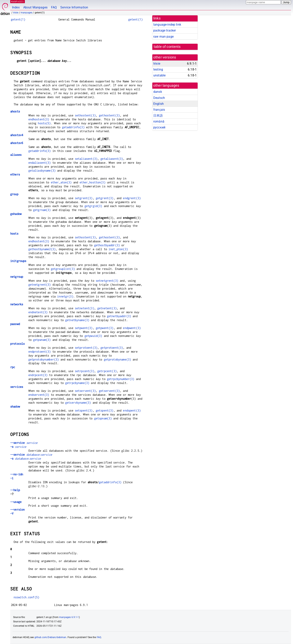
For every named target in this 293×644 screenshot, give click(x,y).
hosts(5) (44, 123)
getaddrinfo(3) (73, 127)
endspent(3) (132, 410)
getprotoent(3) (112, 348)
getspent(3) (105, 410)
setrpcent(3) (85, 371)
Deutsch (159, 98)
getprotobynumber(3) (44, 359)
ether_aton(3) (61, 182)
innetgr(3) (65, 296)
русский (159, 127)
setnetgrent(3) (107, 281)
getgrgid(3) (93, 206)
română (159, 121)
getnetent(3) (107, 308)
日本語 (158, 116)
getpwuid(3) (93, 336)
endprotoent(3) (40, 352)
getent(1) (18, 19)
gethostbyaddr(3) (107, 245)
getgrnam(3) (42, 210)
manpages (27, 13)
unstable (159, 75)
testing (158, 69)
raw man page (163, 37)
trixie (16, 13)
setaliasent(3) (86, 159)
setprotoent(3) (86, 348)
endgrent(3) (132, 198)
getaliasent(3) (112, 159)
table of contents (167, 47)
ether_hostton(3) (92, 182)
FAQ (54, 7)
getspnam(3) (103, 418)
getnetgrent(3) (40, 285)
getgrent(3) (105, 198)
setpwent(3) (84, 328)
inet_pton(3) (118, 249)
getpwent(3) (105, 328)
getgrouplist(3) (63, 269)
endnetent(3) (38, 312)
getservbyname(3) (78, 403)
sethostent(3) (85, 115)
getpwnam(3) (42, 340)
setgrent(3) (84, 198)
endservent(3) (39, 395)
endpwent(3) (132, 328)
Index (16, 7)
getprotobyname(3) (118, 359)
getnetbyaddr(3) (119, 316)
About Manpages (35, 7)
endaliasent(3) (40, 163)
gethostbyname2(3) (42, 249)
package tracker (165, 30)
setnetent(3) (85, 308)
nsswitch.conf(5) (26, 597)
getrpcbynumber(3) (121, 379)
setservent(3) (85, 391)
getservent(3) (109, 391)
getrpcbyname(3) (77, 383)
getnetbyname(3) (77, 320)
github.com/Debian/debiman (50, 637)
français (159, 110)
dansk (158, 92)
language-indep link (167, 25)
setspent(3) (84, 410)
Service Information (74, 7)
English (159, 104)
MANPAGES (18, 1)
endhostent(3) (39, 119)
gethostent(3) (109, 115)
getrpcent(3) (107, 371)
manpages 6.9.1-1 (69, 617)
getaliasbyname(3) (42, 171)
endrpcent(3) (38, 375)
